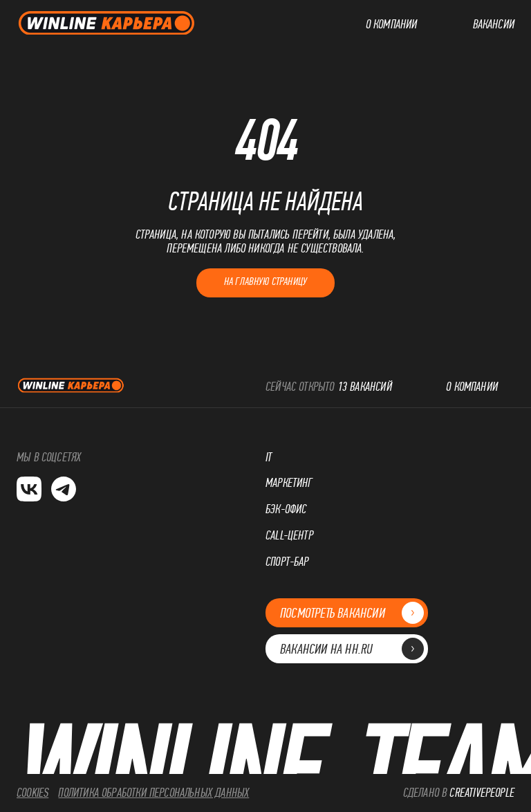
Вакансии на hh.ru (347, 649)
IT (269, 458)
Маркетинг (289, 483)
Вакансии (494, 25)
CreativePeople (482, 793)
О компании (392, 25)
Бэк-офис (286, 509)
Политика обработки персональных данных (153, 793)
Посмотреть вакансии (347, 613)
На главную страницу (265, 281)
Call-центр (289, 536)
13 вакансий (365, 387)
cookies (32, 793)
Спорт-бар (287, 562)
